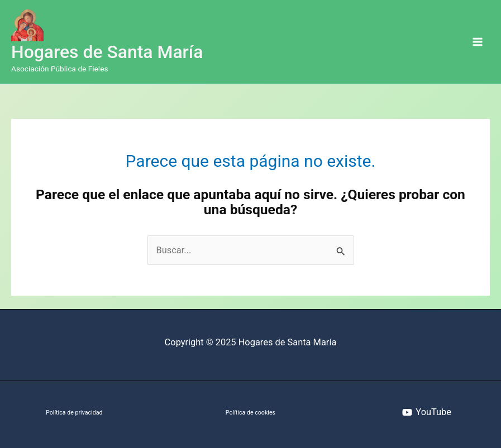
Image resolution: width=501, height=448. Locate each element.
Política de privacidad (74, 413)
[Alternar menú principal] (477, 42)
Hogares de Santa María (107, 52)
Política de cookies (250, 413)
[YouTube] (427, 412)
